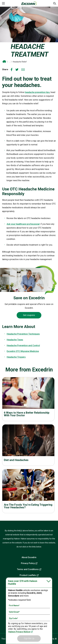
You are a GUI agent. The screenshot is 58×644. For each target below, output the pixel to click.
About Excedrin (29, 557)
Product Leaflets (28, 575)
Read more (28, 398)
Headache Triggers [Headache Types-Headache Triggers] (16, 357)
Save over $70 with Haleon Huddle (23, 582)
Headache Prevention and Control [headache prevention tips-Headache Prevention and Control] (23, 345)
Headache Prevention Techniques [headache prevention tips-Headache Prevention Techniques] (23, 334)
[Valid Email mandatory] (29, 612)
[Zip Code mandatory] (29, 618)
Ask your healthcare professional (23, 224)
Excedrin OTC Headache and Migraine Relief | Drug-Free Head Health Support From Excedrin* (4, 62)
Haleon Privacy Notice (19, 632)
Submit (55, 3)
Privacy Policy (28, 563)
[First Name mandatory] (29, 605)
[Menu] (3, 3)
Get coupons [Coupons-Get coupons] (29, 315)
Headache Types (15, 340)
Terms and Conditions (28, 569)
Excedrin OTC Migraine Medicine (23, 351)
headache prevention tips (37, 92)
